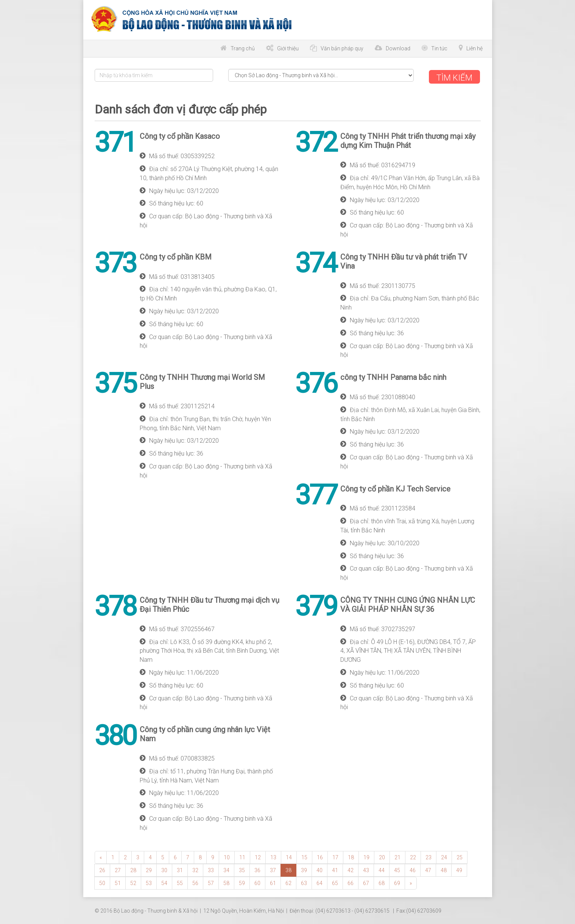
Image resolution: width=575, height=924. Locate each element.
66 (351, 882)
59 (242, 882)
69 (397, 882)
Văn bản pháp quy (342, 48)
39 (304, 869)
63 (304, 882)
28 (133, 869)
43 (366, 869)
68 (382, 882)
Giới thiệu (288, 48)
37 (273, 869)
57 (211, 882)
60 (257, 882)
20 (382, 856)
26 (102, 869)
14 (289, 856)
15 (304, 856)
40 (319, 869)
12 (258, 856)
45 (397, 869)
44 (382, 869)
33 (211, 869)
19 (366, 856)
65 (335, 882)
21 (397, 856)
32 (195, 869)
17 (335, 856)
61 (273, 882)
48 (444, 869)
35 (242, 869)
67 (366, 882)
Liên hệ (474, 48)
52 (133, 882)
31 (180, 869)
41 (335, 869)
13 (273, 856)
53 (149, 882)
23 (429, 856)
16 (320, 856)
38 (288, 869)
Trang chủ (243, 48)
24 (444, 856)
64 (319, 882)
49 (459, 869)
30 (164, 869)
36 (257, 869)
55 (180, 882)
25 (460, 856)
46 (413, 869)
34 (226, 869)
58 (226, 882)
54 (164, 882)
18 (351, 856)
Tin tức (439, 48)
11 (242, 856)
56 (195, 882)
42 (351, 869)
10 (227, 856)
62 (288, 882)
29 (149, 869)
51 (118, 882)
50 (102, 882)
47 (428, 869)
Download (398, 48)
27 (118, 869)
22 (413, 856)
